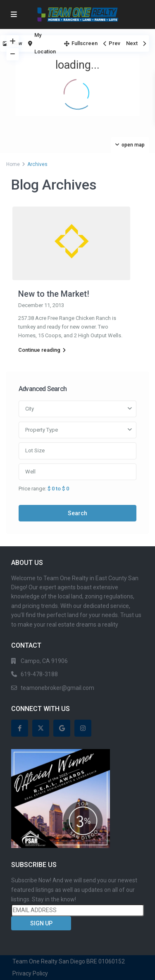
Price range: (32, 488)
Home (13, 164)
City (30, 409)
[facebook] (20, 728)
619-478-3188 (39, 674)
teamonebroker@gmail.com (57, 688)
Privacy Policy (30, 973)
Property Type (42, 430)
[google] (62, 728)
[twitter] (41, 728)
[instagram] (83, 728)
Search (77, 513)
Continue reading (42, 350)
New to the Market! (54, 294)
